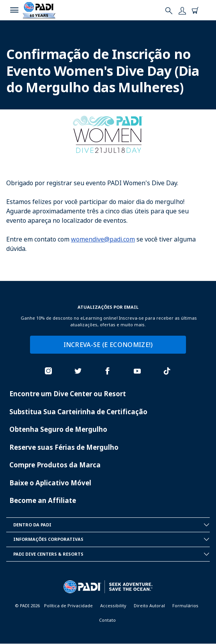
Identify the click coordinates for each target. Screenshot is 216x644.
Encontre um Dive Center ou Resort (68, 394)
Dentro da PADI (112, 525)
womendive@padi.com (103, 239)
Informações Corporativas (112, 539)
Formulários (185, 606)
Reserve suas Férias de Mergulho (64, 447)
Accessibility (113, 606)
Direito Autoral (149, 606)
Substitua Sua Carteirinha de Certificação (78, 412)
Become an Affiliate (43, 500)
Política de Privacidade (68, 606)
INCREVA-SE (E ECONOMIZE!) (108, 345)
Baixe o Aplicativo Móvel (50, 483)
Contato (107, 620)
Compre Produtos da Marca (55, 465)
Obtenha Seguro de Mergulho (58, 429)
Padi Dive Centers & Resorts (112, 554)
